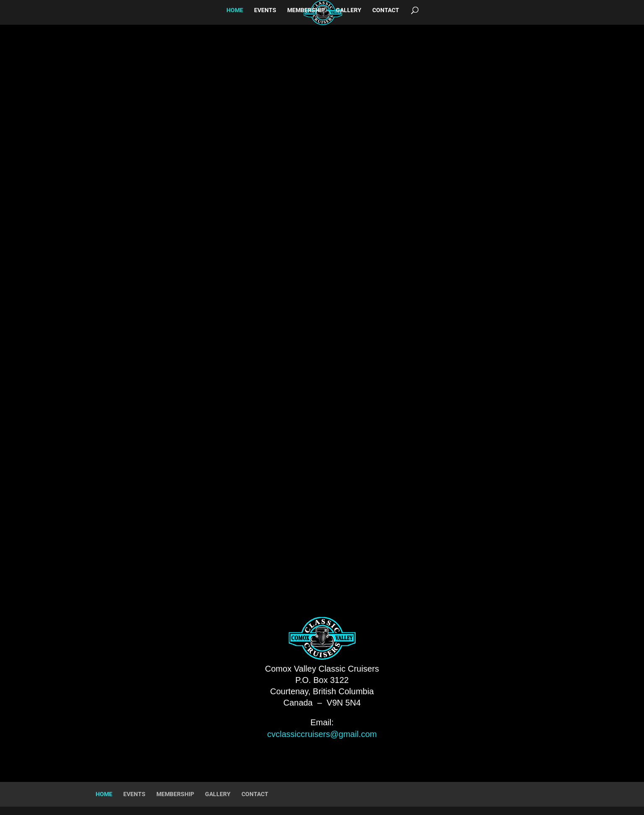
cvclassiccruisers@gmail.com (322, 734)
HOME (235, 10)
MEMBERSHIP (306, 10)
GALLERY (349, 10)
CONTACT (386, 10)
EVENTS (265, 10)
